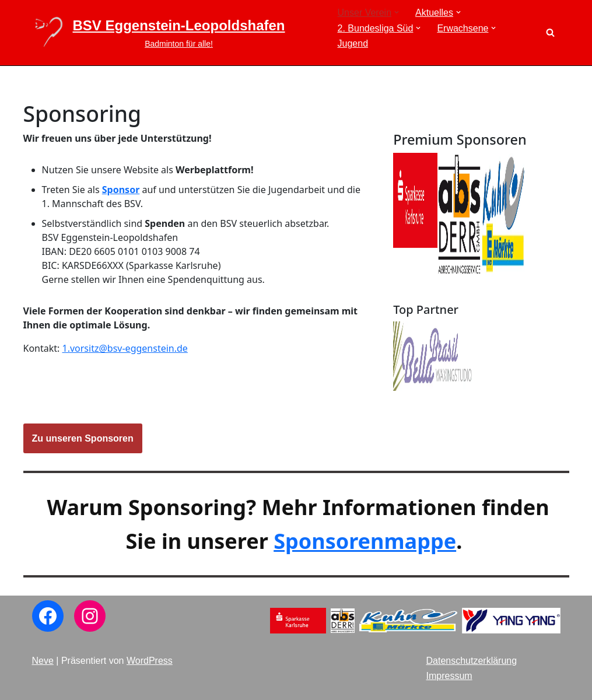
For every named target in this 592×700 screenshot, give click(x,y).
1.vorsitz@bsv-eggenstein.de (125, 348)
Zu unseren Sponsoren (83, 438)
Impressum (449, 676)
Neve (43, 661)
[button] (397, 12)
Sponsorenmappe (365, 541)
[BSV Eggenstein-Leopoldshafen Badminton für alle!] (159, 33)
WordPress (150, 661)
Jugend (353, 43)
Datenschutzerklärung (472, 661)
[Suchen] (550, 32)
